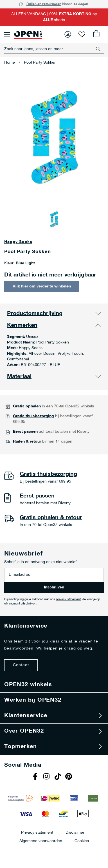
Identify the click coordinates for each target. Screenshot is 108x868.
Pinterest (69, 777)
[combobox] (54, 49)
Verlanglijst (82, 34)
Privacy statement (37, 832)
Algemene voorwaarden (41, 841)
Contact (21, 665)
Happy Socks (18, 242)
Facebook (36, 777)
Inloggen (68, 34)
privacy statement (68, 600)
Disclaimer (75, 832)
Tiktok (58, 777)
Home (10, 63)
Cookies (82, 841)
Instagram (47, 777)
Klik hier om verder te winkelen (42, 286)
